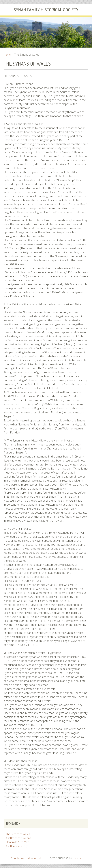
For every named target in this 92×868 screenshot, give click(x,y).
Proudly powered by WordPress (28, 858)
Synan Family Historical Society (46, 10)
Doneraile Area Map (18, 842)
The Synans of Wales (18, 834)
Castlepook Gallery (17, 846)
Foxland (78, 858)
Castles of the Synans (19, 838)
